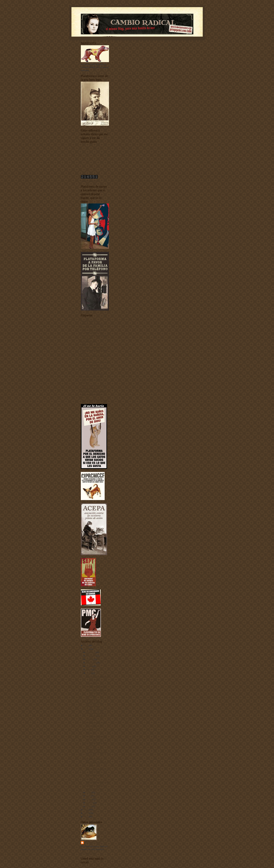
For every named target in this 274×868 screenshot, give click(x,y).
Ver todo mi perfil (88, 853)
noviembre (91, 656)
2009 (86, 810)
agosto (89, 666)
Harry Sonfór (93, 843)
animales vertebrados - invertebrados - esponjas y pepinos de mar (92, 324)
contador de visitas (89, 181)
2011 (86, 645)
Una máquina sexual (94, 710)
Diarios (84, 344)
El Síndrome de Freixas (96, 722)
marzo (89, 799)
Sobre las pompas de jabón (97, 782)
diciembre (91, 652)
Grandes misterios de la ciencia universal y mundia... (96, 693)
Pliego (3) (90, 733)
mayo (89, 792)
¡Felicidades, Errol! (94, 726)
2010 (86, 649)
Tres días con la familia (96, 686)
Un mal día (91, 778)
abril (89, 796)
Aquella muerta (92, 706)
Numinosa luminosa (94, 789)
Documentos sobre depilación (93, 347)
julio (89, 670)
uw (82, 397)
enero (89, 806)
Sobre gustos (91, 699)
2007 (86, 817)
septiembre (91, 663)
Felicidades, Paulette (95, 785)
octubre (90, 659)
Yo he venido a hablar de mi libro (95, 400)
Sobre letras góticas (94, 775)
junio (89, 673)
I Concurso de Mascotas (91, 371)
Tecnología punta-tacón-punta (93, 391)
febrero (90, 803)
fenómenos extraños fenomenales (95, 368)
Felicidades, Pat (93, 683)
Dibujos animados (93, 749)
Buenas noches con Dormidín (93, 330)
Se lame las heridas (94, 759)
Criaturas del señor (89, 341)
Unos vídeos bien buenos (91, 394)
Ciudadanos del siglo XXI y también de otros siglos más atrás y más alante (95, 335)
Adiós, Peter (91, 729)
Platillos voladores (94, 703)
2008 (86, 813)
